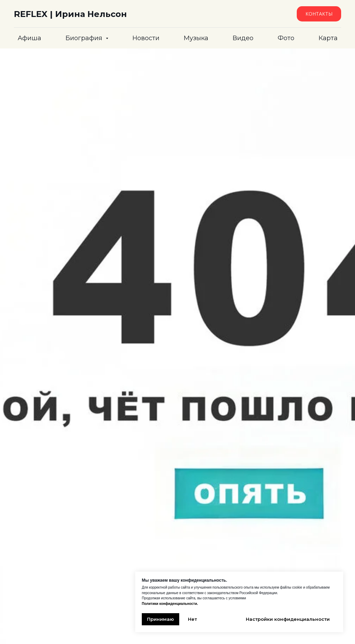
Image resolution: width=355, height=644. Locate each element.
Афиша (29, 38)
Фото (286, 38)
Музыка (196, 38)
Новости (146, 38)
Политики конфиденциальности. (170, 604)
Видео (243, 38)
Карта (328, 38)
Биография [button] (85, 38)
